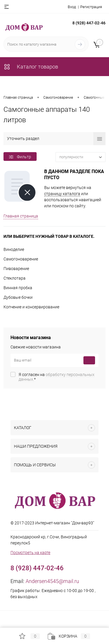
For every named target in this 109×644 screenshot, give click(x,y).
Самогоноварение (21, 259)
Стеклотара (15, 278)
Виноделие (14, 249)
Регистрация (91, 7)
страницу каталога (62, 194)
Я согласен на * (57, 377)
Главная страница (21, 216)
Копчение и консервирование (31, 307)
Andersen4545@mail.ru (52, 581)
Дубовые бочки (18, 297)
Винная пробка (18, 288)
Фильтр (20, 157)
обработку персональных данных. (57, 377)
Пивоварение (16, 269)
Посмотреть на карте (30, 553)
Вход (72, 7)
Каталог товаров (31, 67)
